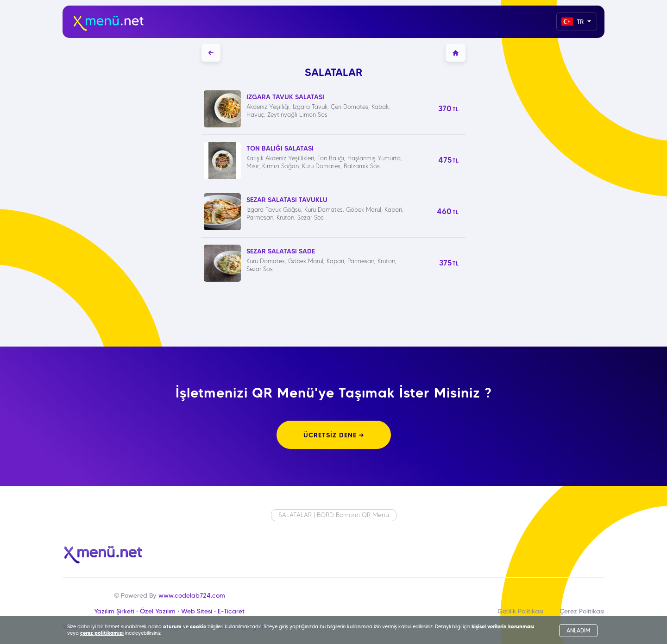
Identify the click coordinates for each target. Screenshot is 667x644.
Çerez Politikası (582, 611)
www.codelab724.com (192, 595)
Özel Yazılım (158, 611)
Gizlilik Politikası (520, 611)
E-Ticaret (231, 611)
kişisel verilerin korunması (503, 626)
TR (573, 22)
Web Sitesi (197, 611)
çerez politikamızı (102, 633)
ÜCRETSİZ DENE (334, 435)
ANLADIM (578, 630)
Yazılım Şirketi (114, 611)
